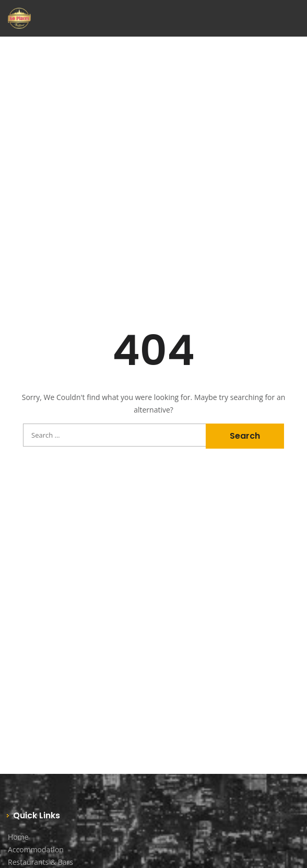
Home (18, 837)
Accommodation (36, 849)
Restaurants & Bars (40, 862)
